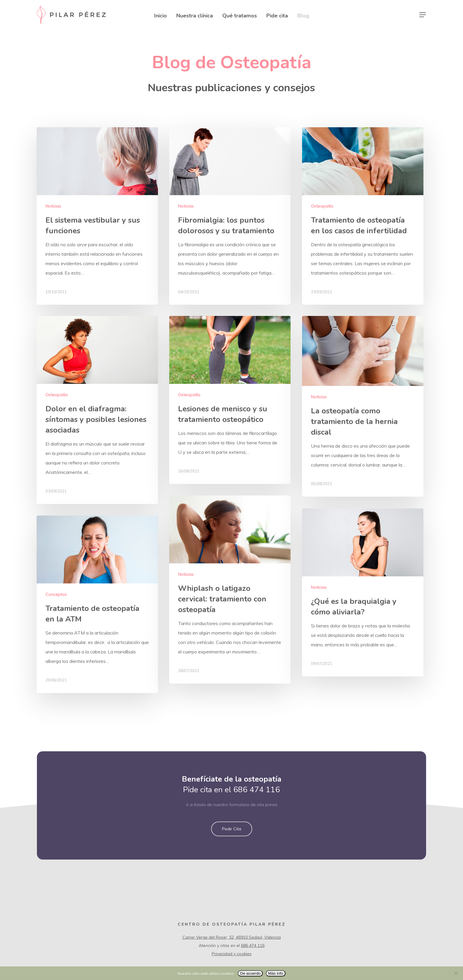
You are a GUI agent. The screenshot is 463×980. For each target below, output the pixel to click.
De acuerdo (250, 973)
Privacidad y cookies (232, 954)
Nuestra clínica (195, 15)
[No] (456, 973)
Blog (303, 15)
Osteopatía (322, 206)
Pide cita (277, 15)
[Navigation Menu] (423, 15)
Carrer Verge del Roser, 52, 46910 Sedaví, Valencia (232, 937)
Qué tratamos (240, 15)
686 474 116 (257, 803)
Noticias (53, 206)
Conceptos (56, 615)
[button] (232, 842)
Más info (275, 973)
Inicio (160, 15)
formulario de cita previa (253, 818)
